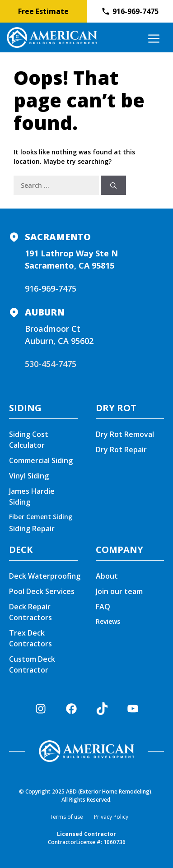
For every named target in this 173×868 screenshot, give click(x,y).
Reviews (108, 621)
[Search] (113, 185)
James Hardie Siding (32, 497)
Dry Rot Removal (125, 434)
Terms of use (66, 817)
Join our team (119, 591)
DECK (21, 550)
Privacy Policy (111, 817)
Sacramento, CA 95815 (70, 265)
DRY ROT (116, 408)
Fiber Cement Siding (41, 517)
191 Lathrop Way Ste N (71, 253)
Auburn (45, 312)
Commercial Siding (41, 460)
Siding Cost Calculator (29, 440)
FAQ (103, 607)
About (107, 576)
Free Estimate (43, 11)
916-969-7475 (51, 288)
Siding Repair (32, 529)
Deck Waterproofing (45, 576)
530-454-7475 (51, 364)
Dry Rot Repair (121, 450)
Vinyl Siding (29, 476)
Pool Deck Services (42, 591)
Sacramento (58, 237)
